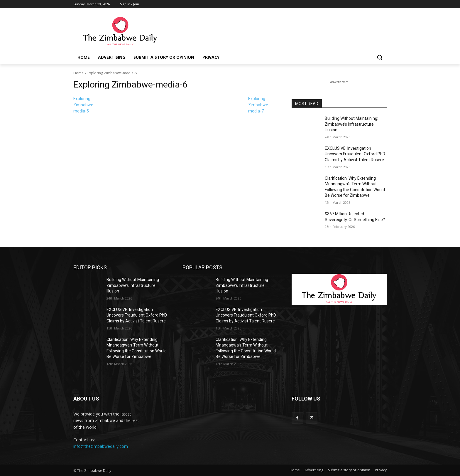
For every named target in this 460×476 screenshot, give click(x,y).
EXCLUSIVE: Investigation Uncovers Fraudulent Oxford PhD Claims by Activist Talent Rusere (355, 154)
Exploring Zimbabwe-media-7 (259, 105)
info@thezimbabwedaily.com (101, 446)
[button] (380, 57)
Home (78, 73)
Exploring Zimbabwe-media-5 (84, 105)
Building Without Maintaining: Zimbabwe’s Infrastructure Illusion (351, 124)
